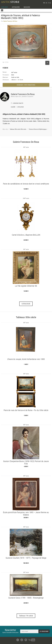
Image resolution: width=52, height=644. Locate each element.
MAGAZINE (27, 7)
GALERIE (13, 107)
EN (46, 3)
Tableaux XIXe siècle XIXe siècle (18, 129)
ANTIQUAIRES (16, 7)
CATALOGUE (4, 7)
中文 (50, 3)
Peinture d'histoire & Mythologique (38, 129)
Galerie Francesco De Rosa (23, 94)
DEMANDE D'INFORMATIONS (26, 85)
